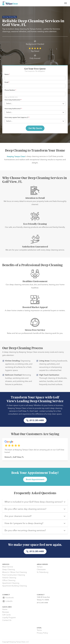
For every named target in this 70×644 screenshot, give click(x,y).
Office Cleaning (9, 580)
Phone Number (10, 90)
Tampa (40, 567)
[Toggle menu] (66, 3)
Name (7, 74)
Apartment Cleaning (11, 583)
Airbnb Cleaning (9, 578)
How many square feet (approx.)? (17, 117)
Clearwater (41, 570)
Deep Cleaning (9, 570)
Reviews (6, 612)
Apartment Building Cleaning (15, 586)
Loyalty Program (9, 618)
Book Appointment (35, 479)
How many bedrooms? (13, 100)
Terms (39, 630)
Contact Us (7, 620)
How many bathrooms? (13, 109)
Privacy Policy (42, 633)
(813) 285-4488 (35, 420)
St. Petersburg (43, 572)
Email (7, 82)
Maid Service (8, 567)
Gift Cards (6, 615)
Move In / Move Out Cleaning (15, 572)
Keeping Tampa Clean (16, 157)
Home (5, 609)
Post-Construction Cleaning (14, 575)
